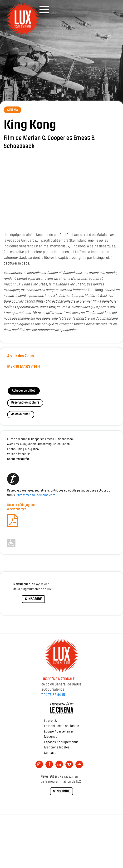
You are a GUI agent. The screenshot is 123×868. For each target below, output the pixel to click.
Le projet (50, 721)
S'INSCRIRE (33, 599)
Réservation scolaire (25, 403)
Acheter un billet (24, 391)
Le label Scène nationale (61, 726)
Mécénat (51, 737)
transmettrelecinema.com (37, 495)
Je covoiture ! (21, 414)
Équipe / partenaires (59, 732)
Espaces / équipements (61, 742)
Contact (50, 753)
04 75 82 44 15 (54, 695)
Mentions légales (57, 748)
